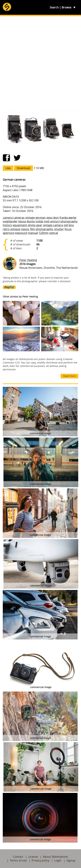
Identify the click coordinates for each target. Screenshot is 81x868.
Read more (69, 376)
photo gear (35, 225)
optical (54, 233)
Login (58, 860)
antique (15, 229)
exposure (21, 233)
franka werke (68, 218)
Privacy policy (40, 860)
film (33, 229)
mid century (52, 221)
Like (8, 168)
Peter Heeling (28, 260)
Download (23, 168)
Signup (71, 860)
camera (8, 218)
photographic (45, 229)
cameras (19, 218)
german (41, 218)
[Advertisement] (40, 62)
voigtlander (10, 221)
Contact (18, 857)
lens (71, 225)
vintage (30, 218)
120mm (44, 233)
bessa (22, 221)
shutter (59, 229)
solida (39, 221)
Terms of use (18, 860)
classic (25, 229)
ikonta (31, 221)
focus (68, 229)
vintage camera (53, 225)
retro (6, 229)
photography (69, 221)
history (7, 225)
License (33, 857)
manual (33, 233)
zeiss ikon (53, 218)
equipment (20, 225)
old (66, 225)
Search (54, 7)
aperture (9, 233)
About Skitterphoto (55, 857)
